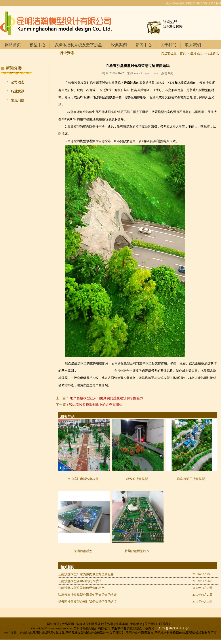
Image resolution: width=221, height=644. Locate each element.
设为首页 (203, 3)
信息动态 (196, 53)
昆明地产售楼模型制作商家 (95, 371)
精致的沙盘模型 (137, 479)
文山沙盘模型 (83, 551)
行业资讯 (18, 91)
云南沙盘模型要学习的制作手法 (80, 581)
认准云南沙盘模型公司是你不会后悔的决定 (88, 595)
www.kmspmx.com (146, 73)
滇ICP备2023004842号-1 (174, 628)
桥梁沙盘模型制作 (137, 551)
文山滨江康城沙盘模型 (83, 479)
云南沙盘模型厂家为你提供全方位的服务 (86, 574)
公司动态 (18, 82)
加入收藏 (216, 3)
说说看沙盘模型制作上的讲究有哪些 (96, 405)
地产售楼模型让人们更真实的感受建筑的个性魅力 (107, 398)
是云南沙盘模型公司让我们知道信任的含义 (88, 602)
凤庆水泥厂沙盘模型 (191, 479)
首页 (183, 53)
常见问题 (18, 100)
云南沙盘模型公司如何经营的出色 (81, 588)
